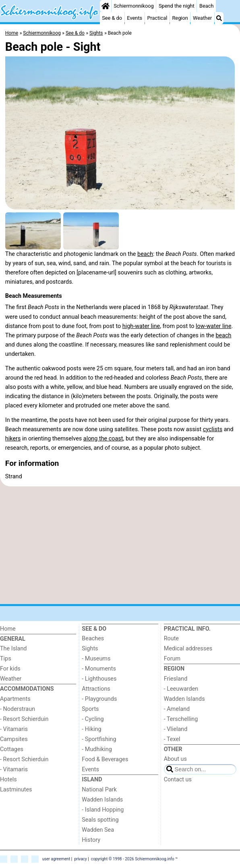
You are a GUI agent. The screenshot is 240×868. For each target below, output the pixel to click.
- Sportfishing (99, 739)
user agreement (56, 859)
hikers (13, 439)
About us (175, 759)
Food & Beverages (105, 759)
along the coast (103, 439)
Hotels (8, 780)
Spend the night (177, 6)
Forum (172, 659)
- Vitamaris (14, 729)
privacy (81, 859)
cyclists (213, 429)
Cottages (12, 749)
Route (171, 639)
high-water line (141, 326)
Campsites (14, 739)
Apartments (15, 699)
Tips (6, 659)
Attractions (96, 689)
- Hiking (91, 729)
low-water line (214, 326)
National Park (99, 790)
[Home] (106, 6)
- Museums (96, 659)
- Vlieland (176, 729)
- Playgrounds (99, 699)
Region (180, 18)
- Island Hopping (103, 810)
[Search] (219, 18)
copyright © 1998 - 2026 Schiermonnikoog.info (133, 859)
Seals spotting (100, 820)
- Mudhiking (97, 749)
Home (8, 629)
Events (134, 18)
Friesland (176, 679)
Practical (157, 18)
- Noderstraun (18, 709)
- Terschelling (181, 719)
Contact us (178, 780)
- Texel (172, 739)
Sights (90, 649)
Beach (206, 6)
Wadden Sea (98, 830)
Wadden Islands (102, 800)
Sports (90, 709)
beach (145, 254)
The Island (13, 649)
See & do (112, 18)
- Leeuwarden (181, 689)
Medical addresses (188, 649)
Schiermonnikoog (134, 6)
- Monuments (99, 669)
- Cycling (93, 719)
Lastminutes (16, 790)
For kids (10, 669)
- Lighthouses (99, 679)
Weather (202, 18)
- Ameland (177, 709)
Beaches (93, 639)
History (91, 840)
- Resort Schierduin (24, 719)
